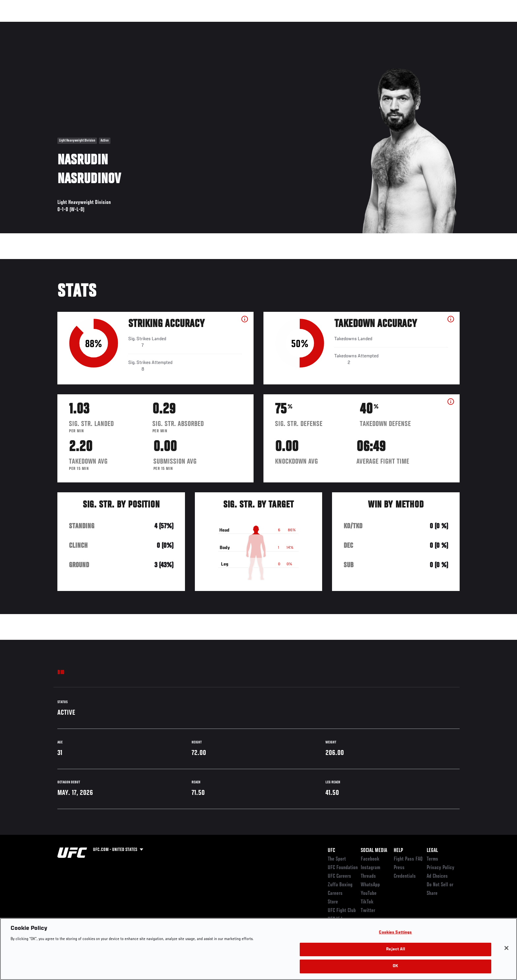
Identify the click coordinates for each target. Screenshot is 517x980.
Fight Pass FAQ (408, 859)
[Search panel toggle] (463, 25)
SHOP (445, 25)
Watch (384, 25)
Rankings (78, 25)
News (133, 25)
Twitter (368, 911)
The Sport (337, 859)
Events (50, 25)
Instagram (370, 868)
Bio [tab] (61, 673)
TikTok (367, 902)
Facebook (370, 859)
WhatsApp (370, 885)
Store (333, 902)
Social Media (374, 851)
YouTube (369, 894)
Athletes (107, 25)
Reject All (395, 949)
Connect (358, 25)
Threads (368, 876)
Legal (432, 851)
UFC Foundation (343, 868)
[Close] (506, 948)
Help (398, 851)
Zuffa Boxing (416, 25)
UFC (331, 851)
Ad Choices (437, 876)
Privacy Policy (441, 868)
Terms (432, 859)
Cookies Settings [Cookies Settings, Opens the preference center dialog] (395, 933)
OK (395, 966)
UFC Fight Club (342, 911)
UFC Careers (339, 876)
